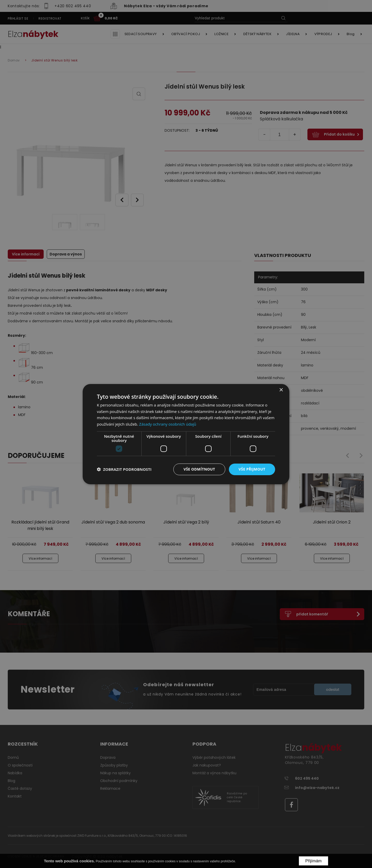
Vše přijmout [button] (252, 469)
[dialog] (186, 434)
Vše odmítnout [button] (199, 469)
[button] (124, 469)
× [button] (281, 390)
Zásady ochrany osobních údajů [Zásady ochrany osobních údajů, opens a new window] (168, 424)
